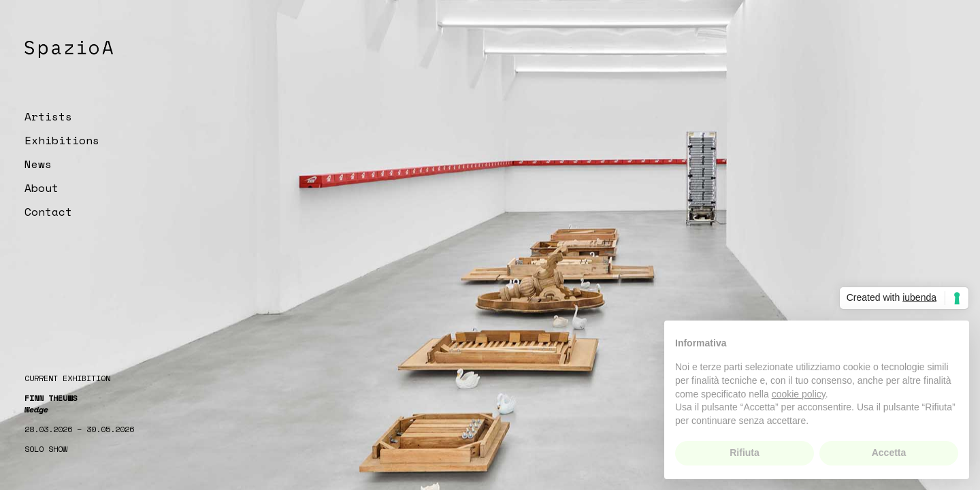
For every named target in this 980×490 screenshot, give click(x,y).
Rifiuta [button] (745, 453)
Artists (48, 116)
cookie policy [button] (799, 394)
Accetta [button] (889, 453)
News (38, 164)
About (42, 188)
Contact (48, 212)
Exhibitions (62, 140)
